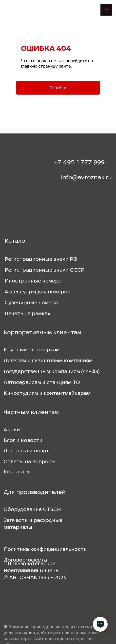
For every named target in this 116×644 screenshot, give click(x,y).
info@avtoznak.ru (86, 177)
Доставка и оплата (28, 450)
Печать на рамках (28, 313)
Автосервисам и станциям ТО (42, 382)
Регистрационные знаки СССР (45, 270)
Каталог (16, 240)
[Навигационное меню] (106, 10)
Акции (12, 429)
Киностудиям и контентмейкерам (47, 393)
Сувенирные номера (31, 302)
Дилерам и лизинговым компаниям (48, 360)
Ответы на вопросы (30, 461)
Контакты (17, 471)
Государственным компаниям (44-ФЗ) (52, 371)
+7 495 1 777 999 (79, 162)
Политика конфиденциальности (45, 549)
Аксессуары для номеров (38, 291)
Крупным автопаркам (32, 349)
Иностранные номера (33, 281)
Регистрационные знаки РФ (41, 259)
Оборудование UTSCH (32, 509)
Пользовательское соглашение (32, 567)
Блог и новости (23, 440)
